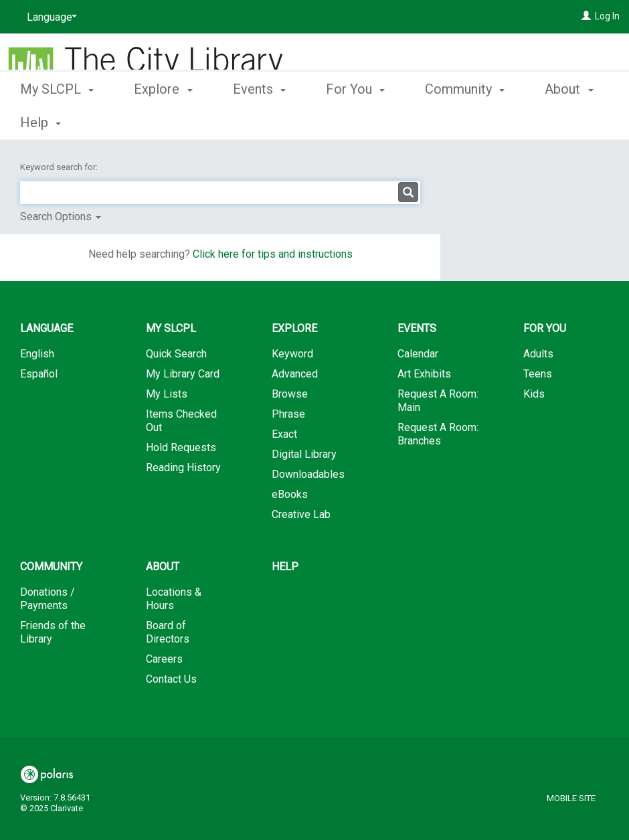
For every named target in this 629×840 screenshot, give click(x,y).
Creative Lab (301, 514)
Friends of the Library (53, 632)
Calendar (418, 354)
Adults (538, 354)
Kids (534, 394)
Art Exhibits (424, 374)
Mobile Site (571, 798)
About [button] (163, 567)
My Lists (167, 394)
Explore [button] (163, 120)
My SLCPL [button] (57, 120)
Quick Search (176, 354)
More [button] (451, 122)
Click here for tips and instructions (273, 254)
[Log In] (586, 16)
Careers (164, 659)
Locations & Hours (174, 599)
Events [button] (259, 120)
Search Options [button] (61, 217)
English (37, 354)
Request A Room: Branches (438, 434)
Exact (284, 434)
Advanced (295, 374)
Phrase (288, 414)
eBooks (290, 494)
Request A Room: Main (438, 401)
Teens (538, 374)
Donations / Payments (48, 599)
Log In (607, 16)
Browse (290, 394)
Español (39, 374)
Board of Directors (168, 632)
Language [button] (47, 328)
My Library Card (183, 374)
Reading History (183, 468)
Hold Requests (181, 447)
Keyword (292, 354)
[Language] (50, 17)
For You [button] (355, 120)
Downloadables (308, 474)
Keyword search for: (60, 167)
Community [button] (51, 567)
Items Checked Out (181, 421)
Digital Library (304, 454)
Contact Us (171, 679)
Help (285, 567)
